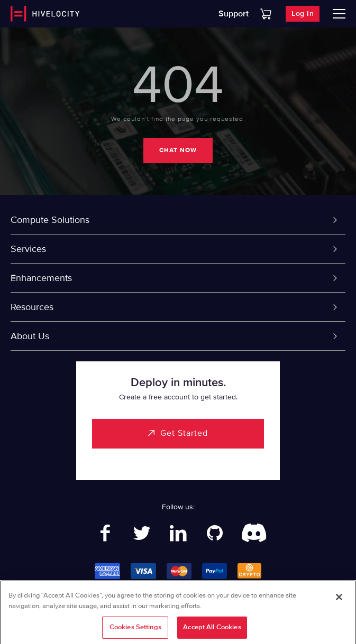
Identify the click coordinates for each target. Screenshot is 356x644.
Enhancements (41, 278)
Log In (303, 13)
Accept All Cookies (212, 630)
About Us (30, 336)
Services (28, 249)
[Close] (339, 600)
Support (234, 14)
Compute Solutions (50, 220)
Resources (32, 307)
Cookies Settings (135, 630)
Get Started (184, 433)
